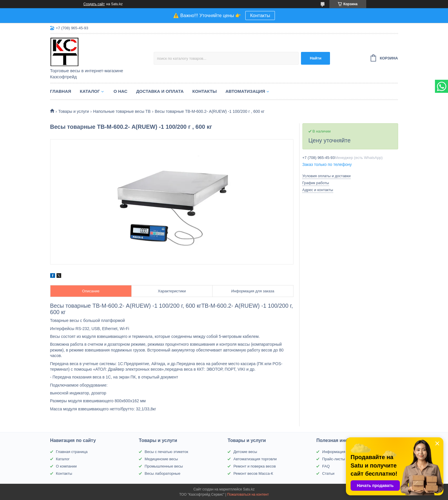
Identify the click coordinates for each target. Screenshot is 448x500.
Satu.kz (249, 489)
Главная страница (72, 452)
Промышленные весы (164, 466)
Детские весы (245, 452)
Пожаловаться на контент (248, 494)
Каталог (90, 91)
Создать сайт (94, 4)
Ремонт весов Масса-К (253, 473)
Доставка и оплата (160, 91)
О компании (66, 466)
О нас (120, 91)
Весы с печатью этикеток (166, 452)
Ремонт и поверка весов (255, 466)
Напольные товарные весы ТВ (122, 111)
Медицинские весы (161, 459)
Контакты (260, 16)
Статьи (328, 473)
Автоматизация (245, 91)
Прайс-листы (334, 459)
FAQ (326, 466)
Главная (61, 91)
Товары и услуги (74, 111)
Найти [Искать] (315, 58)
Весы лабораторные (163, 473)
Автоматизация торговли (255, 459)
